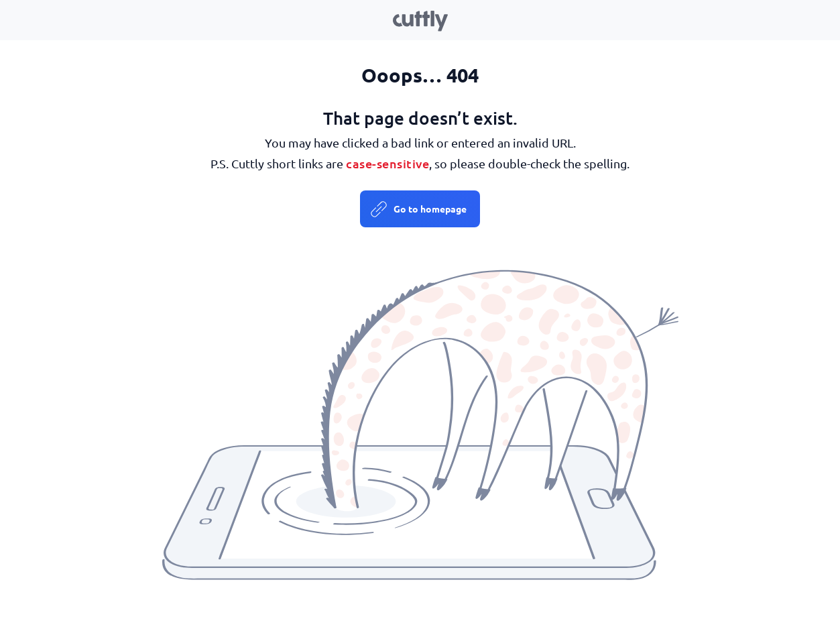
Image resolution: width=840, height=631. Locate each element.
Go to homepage (430, 209)
